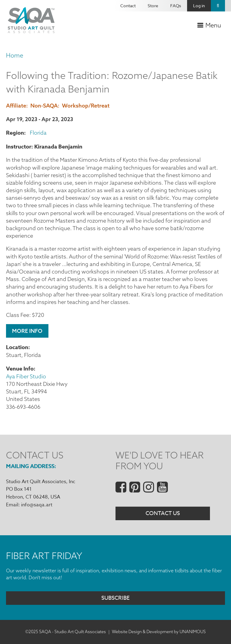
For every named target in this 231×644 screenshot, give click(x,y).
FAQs (176, 6)
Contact (128, 6)
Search (218, 6)
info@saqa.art (37, 505)
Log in (199, 6)
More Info (27, 331)
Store (153, 6)
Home (15, 55)
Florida (38, 133)
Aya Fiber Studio (26, 376)
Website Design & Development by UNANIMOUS (159, 632)
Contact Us (163, 513)
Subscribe (115, 598)
